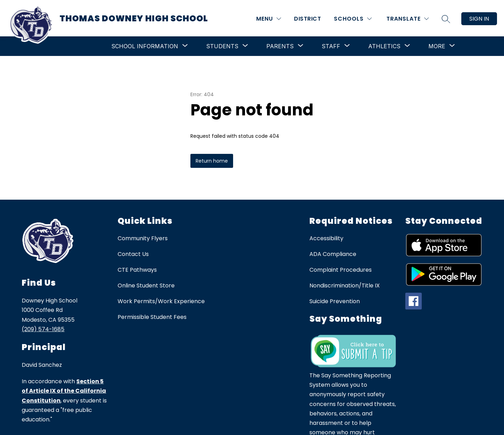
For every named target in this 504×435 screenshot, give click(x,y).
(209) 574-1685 (43, 329)
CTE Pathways (137, 270)
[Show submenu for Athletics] (384, 46)
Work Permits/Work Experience (161, 301)
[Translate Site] (408, 19)
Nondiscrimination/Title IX (345, 286)
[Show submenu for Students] (222, 46)
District (307, 19)
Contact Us (133, 254)
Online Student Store (146, 286)
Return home (212, 161)
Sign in (479, 19)
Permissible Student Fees (152, 317)
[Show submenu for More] (437, 46)
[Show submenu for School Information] (145, 46)
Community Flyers (143, 238)
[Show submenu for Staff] (331, 46)
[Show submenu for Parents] (280, 46)
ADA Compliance (333, 254)
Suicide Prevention (335, 301)
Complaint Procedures (341, 270)
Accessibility (326, 238)
